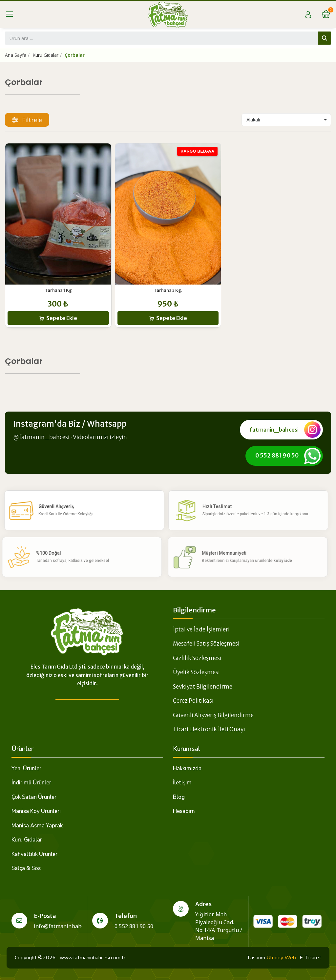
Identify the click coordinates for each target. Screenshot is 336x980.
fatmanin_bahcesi (274, 430)
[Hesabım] (308, 14)
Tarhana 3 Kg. (168, 290)
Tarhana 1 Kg (58, 290)
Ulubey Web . (282, 958)
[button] (27, 120)
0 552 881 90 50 (277, 456)
